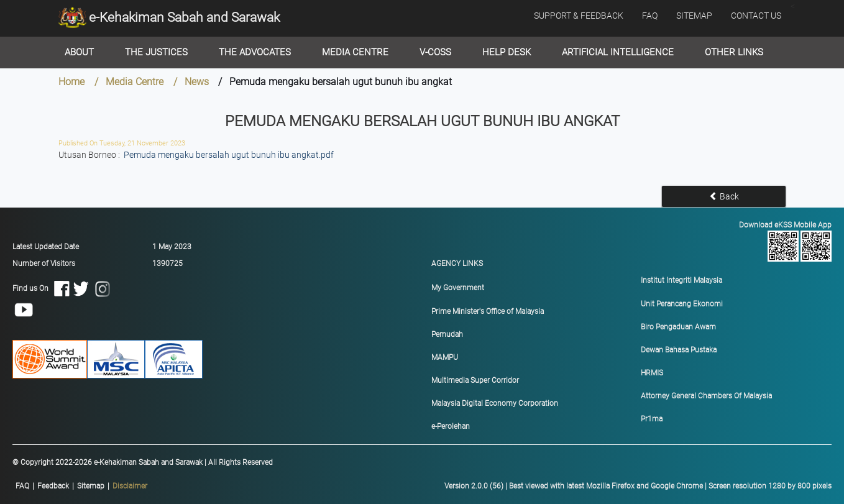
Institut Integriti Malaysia (681, 280)
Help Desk (507, 52)
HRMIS (652, 373)
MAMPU (445, 357)
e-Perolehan (451, 426)
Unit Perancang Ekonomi (682, 304)
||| (81, 486)
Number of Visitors (44, 263)
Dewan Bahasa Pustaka (679, 350)
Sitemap (91, 486)
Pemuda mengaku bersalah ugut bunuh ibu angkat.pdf (229, 155)
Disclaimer (130, 486)
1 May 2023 (172, 247)
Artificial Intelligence (618, 52)
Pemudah (447, 334)
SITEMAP (694, 16)
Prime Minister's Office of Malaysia (488, 311)
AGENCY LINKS (457, 263)
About (79, 52)
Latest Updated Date (46, 247)
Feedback (53, 486)
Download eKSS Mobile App (739, 241)
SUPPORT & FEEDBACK (579, 16)
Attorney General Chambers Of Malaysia (706, 396)
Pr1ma (652, 419)
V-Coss (435, 52)
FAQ (650, 16)
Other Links (734, 52)
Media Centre (355, 52)
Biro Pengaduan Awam (678, 327)
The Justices (156, 52)
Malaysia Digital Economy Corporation (495, 403)
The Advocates (255, 52)
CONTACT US (756, 16)
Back (724, 196)
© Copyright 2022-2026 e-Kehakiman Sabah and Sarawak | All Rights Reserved (143, 462)
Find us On (64, 299)
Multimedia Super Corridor (475, 380)
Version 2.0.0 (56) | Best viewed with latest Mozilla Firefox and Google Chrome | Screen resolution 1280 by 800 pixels (638, 486)
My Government (458, 288)
